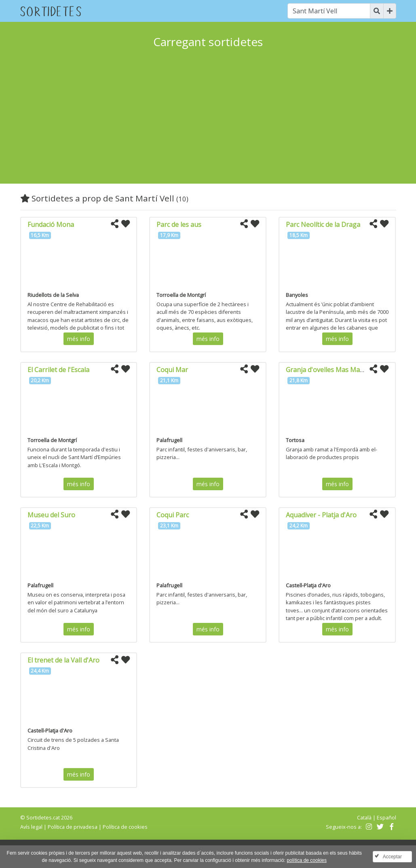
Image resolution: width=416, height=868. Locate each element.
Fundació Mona (51, 224)
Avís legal (31, 827)
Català (364, 817)
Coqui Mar (172, 370)
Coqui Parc (173, 515)
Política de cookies (125, 827)
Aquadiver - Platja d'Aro (321, 515)
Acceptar (392, 857)
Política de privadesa (73, 827)
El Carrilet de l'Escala (58, 370)
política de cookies (307, 860)
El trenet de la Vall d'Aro (63, 660)
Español (386, 817)
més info (79, 339)
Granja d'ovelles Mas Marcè (327, 370)
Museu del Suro (51, 515)
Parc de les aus (179, 224)
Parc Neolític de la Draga (323, 224)
